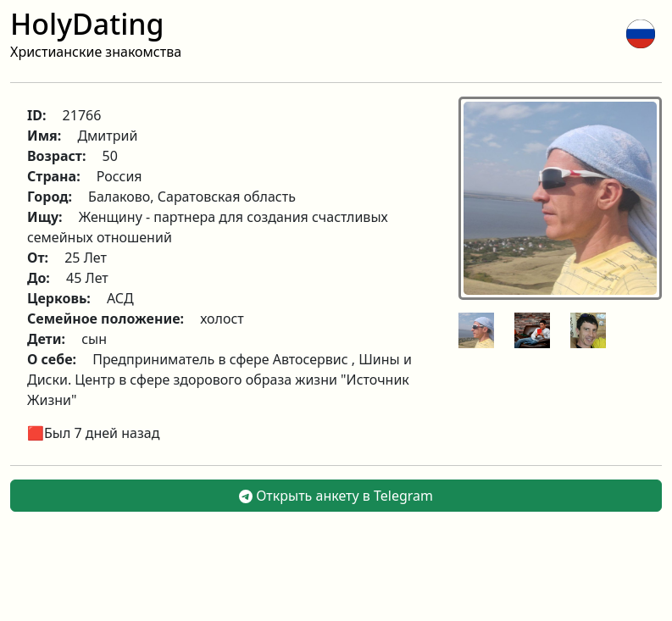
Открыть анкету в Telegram (336, 496)
